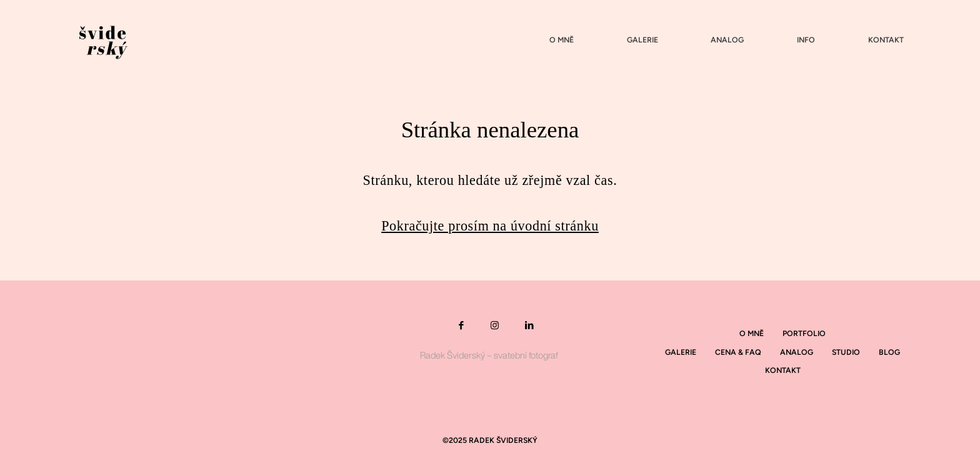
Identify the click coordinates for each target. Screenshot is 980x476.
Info (806, 40)
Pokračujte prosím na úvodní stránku (490, 226)
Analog (727, 40)
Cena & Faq (738, 352)
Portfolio (804, 333)
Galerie (642, 40)
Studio (846, 352)
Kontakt (886, 40)
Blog (889, 352)
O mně (562, 40)
